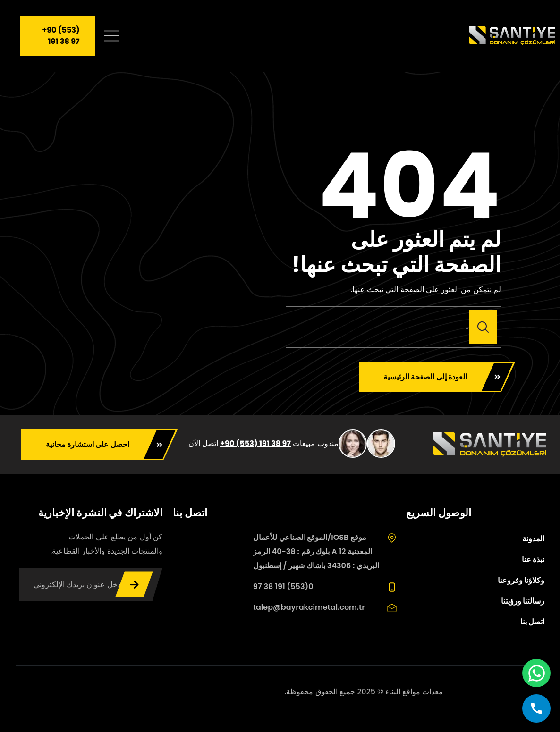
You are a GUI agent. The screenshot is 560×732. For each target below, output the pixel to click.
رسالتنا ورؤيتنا (523, 601)
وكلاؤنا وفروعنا (521, 580)
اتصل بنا (532, 622)
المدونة (533, 539)
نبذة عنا (533, 560)
